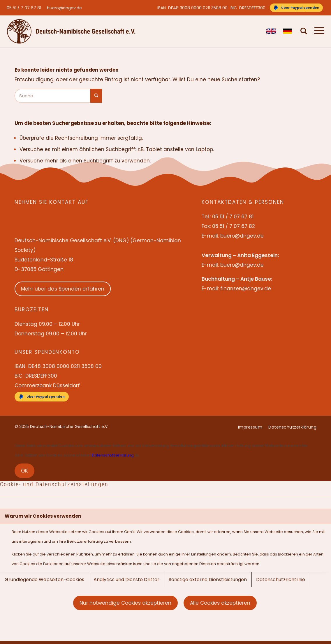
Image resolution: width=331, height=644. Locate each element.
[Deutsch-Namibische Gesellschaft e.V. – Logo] (71, 31)
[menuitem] (25, 8)
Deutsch (288, 31)
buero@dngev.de (64, 8)
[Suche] (304, 31)
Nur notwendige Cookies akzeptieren (125, 603)
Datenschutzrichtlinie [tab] (281, 580)
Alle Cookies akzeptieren (220, 603)
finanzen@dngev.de (246, 289)
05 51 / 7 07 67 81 (24, 8)
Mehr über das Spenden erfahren (63, 289)
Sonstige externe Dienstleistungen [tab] (208, 580)
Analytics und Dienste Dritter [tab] (126, 580)
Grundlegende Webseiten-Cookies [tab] (44, 580)
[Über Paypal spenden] (296, 8)
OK (24, 471)
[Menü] (317, 31)
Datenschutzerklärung (113, 455)
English (271, 31)
